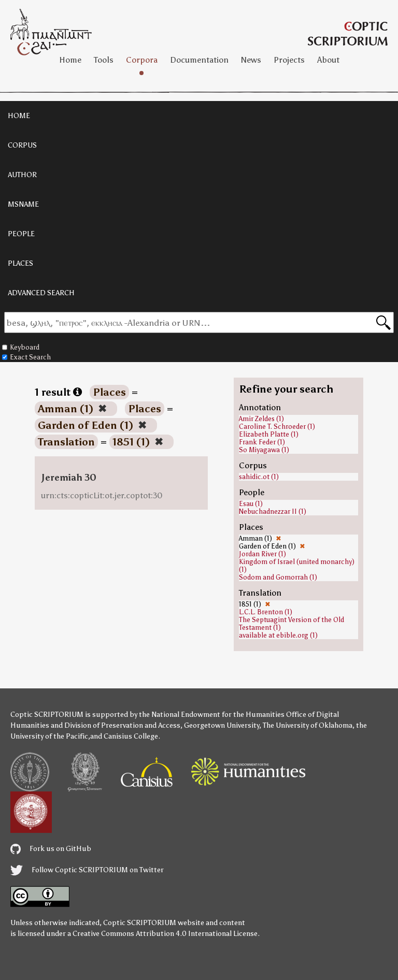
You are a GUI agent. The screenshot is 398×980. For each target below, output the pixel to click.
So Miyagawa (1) (264, 450)
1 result (58, 392)
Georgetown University (222, 725)
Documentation (199, 60)
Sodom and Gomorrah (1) (278, 577)
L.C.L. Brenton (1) (266, 612)
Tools (104, 60)
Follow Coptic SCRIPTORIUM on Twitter (87, 870)
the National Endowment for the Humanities (212, 715)
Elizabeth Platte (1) (269, 434)
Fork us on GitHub (51, 849)
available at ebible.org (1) (278, 635)
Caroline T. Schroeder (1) (277, 427)
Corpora (142, 60)
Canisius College (131, 736)
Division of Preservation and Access (122, 725)
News (251, 60)
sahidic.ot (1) (259, 477)
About (328, 60)
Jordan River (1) (262, 554)
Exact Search (26, 357)
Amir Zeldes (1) (261, 419)
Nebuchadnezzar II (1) (273, 511)
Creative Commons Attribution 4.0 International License (165, 934)
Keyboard (21, 347)
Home (70, 60)
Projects (289, 60)
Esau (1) (251, 504)
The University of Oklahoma (308, 725)
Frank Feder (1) (262, 442)
